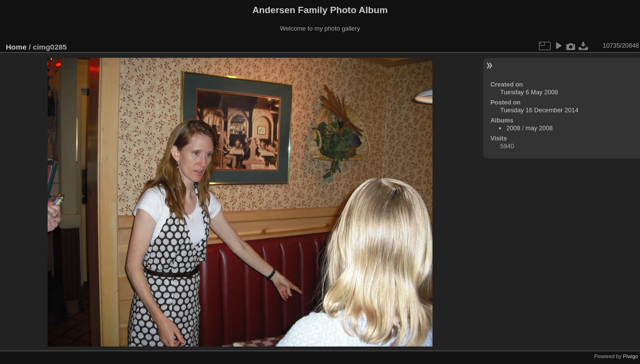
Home (16, 47)
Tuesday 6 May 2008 (529, 92)
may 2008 (539, 128)
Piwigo (631, 356)
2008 (513, 128)
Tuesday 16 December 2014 (539, 110)
